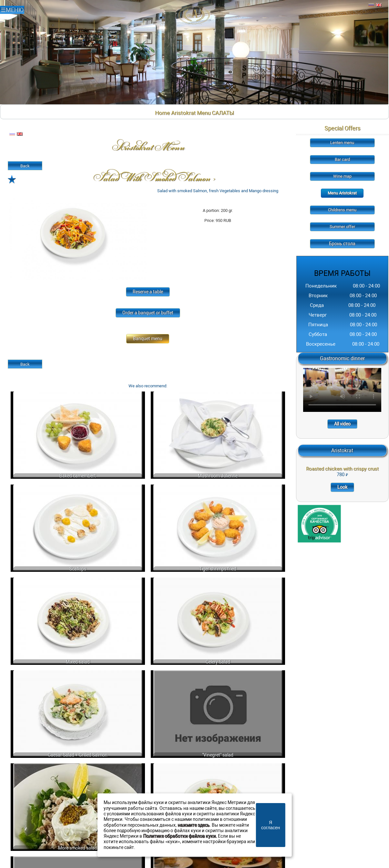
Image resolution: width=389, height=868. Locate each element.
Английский (379, 5)
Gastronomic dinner (342, 358)
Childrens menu (342, 210)
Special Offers (342, 128)
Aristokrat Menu (191, 113)
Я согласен (271, 825)
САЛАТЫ (223, 113)
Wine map (342, 176)
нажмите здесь (194, 825)
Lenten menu (342, 143)
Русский (371, 5)
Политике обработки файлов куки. (180, 836)
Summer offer (342, 227)
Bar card (342, 159)
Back (25, 166)
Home (162, 113)
